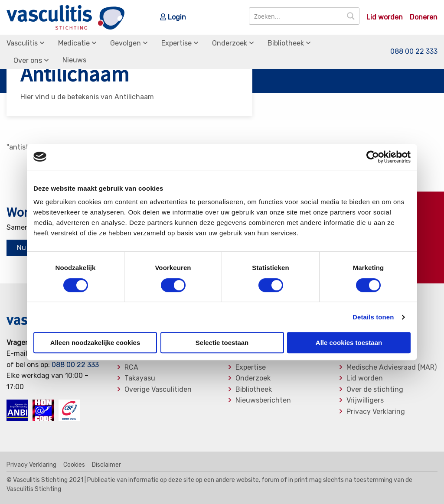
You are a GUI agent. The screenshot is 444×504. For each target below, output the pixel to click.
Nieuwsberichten (263, 400)
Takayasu (140, 378)
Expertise (176, 43)
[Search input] (296, 16)
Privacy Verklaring (376, 412)
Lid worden (385, 17)
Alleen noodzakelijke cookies (95, 343)
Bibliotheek (286, 43)
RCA (131, 367)
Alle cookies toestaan (349, 343)
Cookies (74, 465)
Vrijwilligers (365, 400)
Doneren (424, 17)
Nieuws (74, 60)
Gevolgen (126, 43)
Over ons (28, 60)
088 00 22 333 (414, 52)
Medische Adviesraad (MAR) (392, 367)
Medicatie (74, 43)
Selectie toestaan (222, 343)
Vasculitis (22, 43)
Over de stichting (375, 390)
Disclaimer (106, 465)
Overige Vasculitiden (158, 390)
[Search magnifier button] (351, 16)
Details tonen (373, 317)
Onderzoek (230, 43)
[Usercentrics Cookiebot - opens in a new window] (373, 157)
